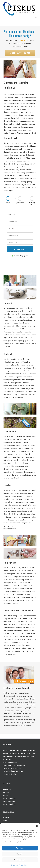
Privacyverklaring (24, 865)
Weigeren (20, 854)
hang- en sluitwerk (18, 765)
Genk (5, 821)
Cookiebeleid (14, 865)
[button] (37, 826)
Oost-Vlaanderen (10, 798)
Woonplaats (13, 222)
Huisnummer (14, 235)
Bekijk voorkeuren (20, 860)
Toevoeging (13, 242)
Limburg (6, 795)
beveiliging (8, 768)
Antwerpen (7, 789)
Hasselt (6, 818)
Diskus (6, 750)
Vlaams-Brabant (9, 801)
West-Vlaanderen (10, 804)
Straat (11, 228)
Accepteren (20, 848)
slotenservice (12, 762)
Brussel (6, 792)
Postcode (12, 215)
